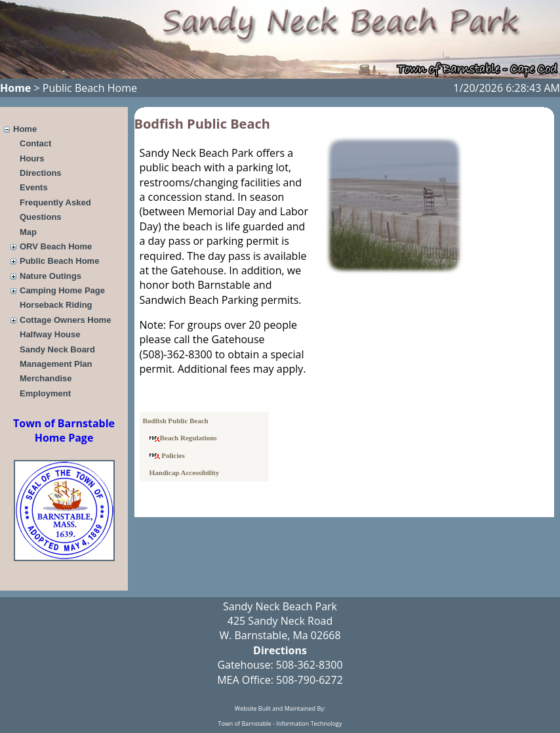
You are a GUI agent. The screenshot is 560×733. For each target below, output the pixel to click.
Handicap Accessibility (185, 472)
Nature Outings (50, 276)
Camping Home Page (62, 290)
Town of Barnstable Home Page (64, 430)
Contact (35, 143)
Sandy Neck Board (57, 349)
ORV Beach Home (56, 246)
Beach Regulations (183, 438)
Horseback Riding (56, 305)
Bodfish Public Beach (176, 421)
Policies (167, 455)
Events (34, 187)
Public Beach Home (59, 261)
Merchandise (46, 378)
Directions (41, 173)
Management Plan (56, 364)
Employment (45, 393)
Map (28, 232)
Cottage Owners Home (65, 320)
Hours (32, 158)
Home (15, 88)
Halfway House (50, 334)
